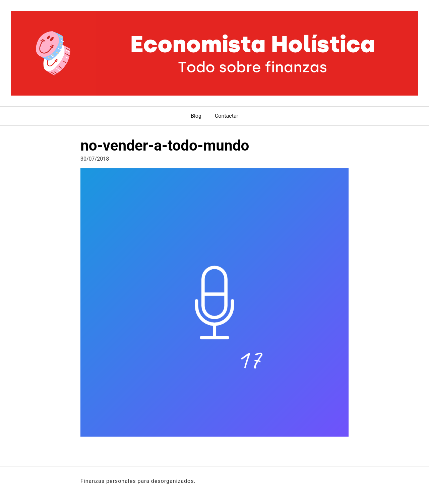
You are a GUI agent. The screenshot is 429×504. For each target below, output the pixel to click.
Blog (196, 116)
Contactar (227, 116)
